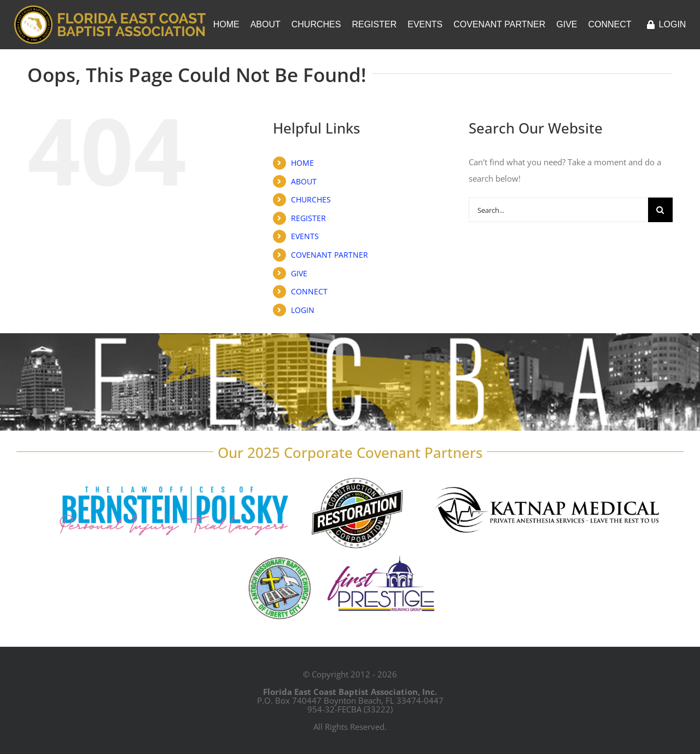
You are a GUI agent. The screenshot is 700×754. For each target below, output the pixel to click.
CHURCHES (311, 199)
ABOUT (304, 181)
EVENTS (305, 236)
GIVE (299, 273)
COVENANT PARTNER (329, 255)
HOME (302, 163)
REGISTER (308, 218)
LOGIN (303, 310)
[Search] (660, 210)
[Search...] (558, 210)
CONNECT (309, 291)
